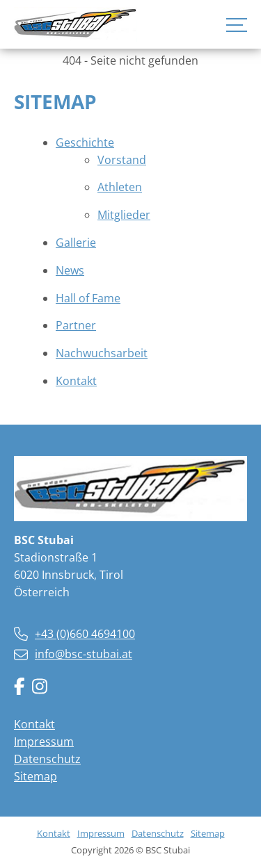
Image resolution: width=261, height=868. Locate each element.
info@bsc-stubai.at (84, 654)
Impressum (44, 742)
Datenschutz (47, 759)
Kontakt (34, 724)
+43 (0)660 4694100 (85, 634)
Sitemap (35, 776)
